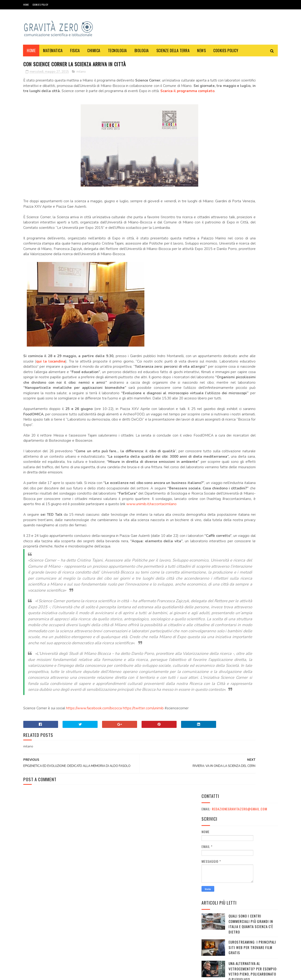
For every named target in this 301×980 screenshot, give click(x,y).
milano (81, 73)
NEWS (202, 51)
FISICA (75, 51)
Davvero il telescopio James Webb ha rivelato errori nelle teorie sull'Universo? (253, 304)
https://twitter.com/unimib (143, 831)
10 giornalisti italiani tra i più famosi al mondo (252, 349)
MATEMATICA (53, 51)
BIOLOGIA (142, 51)
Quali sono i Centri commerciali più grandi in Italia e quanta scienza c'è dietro (251, 191)
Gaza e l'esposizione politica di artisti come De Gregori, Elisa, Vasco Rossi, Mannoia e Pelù (252, 328)
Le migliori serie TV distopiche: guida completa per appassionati (252, 373)
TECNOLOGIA (117, 51)
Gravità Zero (54, 974)
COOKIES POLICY (40, 5)
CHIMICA (94, 51)
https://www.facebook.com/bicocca (94, 831)
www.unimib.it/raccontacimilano (104, 568)
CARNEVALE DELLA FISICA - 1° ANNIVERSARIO (251, 259)
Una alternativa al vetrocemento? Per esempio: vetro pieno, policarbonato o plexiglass (253, 238)
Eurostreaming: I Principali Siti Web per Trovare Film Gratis (252, 214)
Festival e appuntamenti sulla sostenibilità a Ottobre (249, 283)
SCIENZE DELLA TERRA (173, 51)
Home (26, 5)
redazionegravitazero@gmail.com (240, 76)
